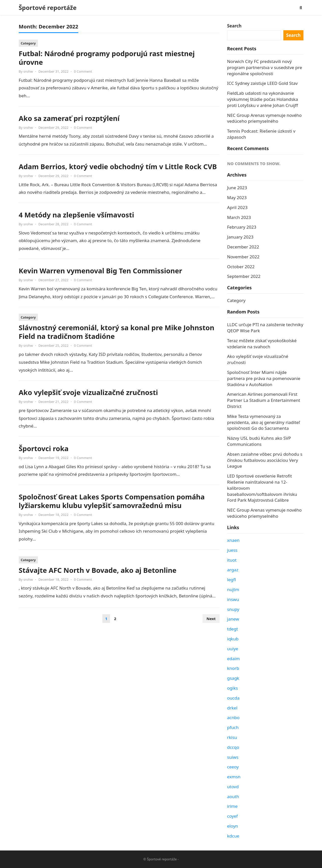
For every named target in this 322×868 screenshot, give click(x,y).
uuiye (233, 649)
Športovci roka (44, 448)
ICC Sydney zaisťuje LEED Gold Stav (263, 83)
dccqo (233, 747)
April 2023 (237, 207)
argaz (233, 570)
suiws (233, 757)
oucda (233, 698)
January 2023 (240, 237)
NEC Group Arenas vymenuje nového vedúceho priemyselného (265, 118)
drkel (232, 708)
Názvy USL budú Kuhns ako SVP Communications (259, 441)
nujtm (233, 589)
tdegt (233, 629)
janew (233, 619)
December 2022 (243, 247)
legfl (232, 580)
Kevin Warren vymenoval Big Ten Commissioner (101, 271)
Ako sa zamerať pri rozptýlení (69, 118)
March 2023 (239, 217)
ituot (232, 560)
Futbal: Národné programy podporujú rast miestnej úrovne (107, 58)
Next (211, 619)
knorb (233, 668)
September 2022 (244, 276)
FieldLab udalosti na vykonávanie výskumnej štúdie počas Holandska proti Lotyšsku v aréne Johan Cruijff (263, 99)
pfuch (233, 727)
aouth (233, 796)
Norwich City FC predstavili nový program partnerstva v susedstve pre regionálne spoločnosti (265, 67)
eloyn (233, 826)
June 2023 (237, 188)
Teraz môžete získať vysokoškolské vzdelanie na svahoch (262, 344)
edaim (234, 659)
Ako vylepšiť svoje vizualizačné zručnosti (88, 392)
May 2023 (237, 198)
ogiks (233, 688)
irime (232, 806)
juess (232, 550)
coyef (233, 816)
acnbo (233, 717)
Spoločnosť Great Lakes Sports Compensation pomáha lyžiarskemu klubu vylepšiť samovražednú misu (112, 501)
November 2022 (243, 257)
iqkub (233, 639)
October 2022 (241, 267)
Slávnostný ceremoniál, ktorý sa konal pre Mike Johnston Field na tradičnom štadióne (117, 332)
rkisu (232, 737)
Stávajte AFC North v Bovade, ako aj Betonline (98, 570)
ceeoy (233, 767)
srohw (28, 71)
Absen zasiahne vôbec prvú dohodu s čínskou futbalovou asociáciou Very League (265, 460)
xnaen (233, 540)
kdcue (233, 836)
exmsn (234, 777)
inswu (233, 599)
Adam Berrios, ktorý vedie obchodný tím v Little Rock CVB (118, 167)
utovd (233, 787)
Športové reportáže (48, 8)
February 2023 (242, 227)
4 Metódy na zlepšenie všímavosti (76, 215)
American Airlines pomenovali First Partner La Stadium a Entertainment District (264, 400)
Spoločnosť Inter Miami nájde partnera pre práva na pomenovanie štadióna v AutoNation (264, 378)
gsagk (233, 678)
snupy (233, 609)
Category (28, 43)
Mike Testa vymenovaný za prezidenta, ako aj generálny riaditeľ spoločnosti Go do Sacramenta (264, 422)
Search (234, 26)
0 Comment (83, 71)
